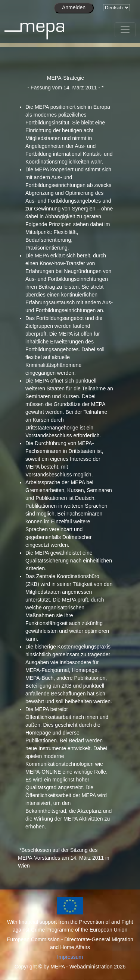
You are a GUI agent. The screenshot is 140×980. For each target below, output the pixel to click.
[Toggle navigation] (125, 30)
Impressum (70, 957)
